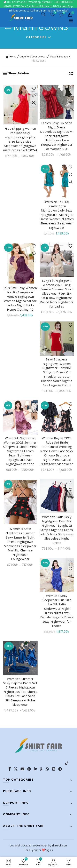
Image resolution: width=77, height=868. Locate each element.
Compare (64, 13)
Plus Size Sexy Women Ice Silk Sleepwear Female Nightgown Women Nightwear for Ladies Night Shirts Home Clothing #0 (20, 299)
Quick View (34, 103)
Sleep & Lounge (59, 57)
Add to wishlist (34, 89)
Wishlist (55, 13)
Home (13, 57)
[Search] (44, 14)
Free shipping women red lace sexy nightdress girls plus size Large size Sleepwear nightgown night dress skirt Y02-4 (20, 139)
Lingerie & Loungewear (33, 57)
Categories (36, 37)
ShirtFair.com (60, 846)
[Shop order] (71, 74)
